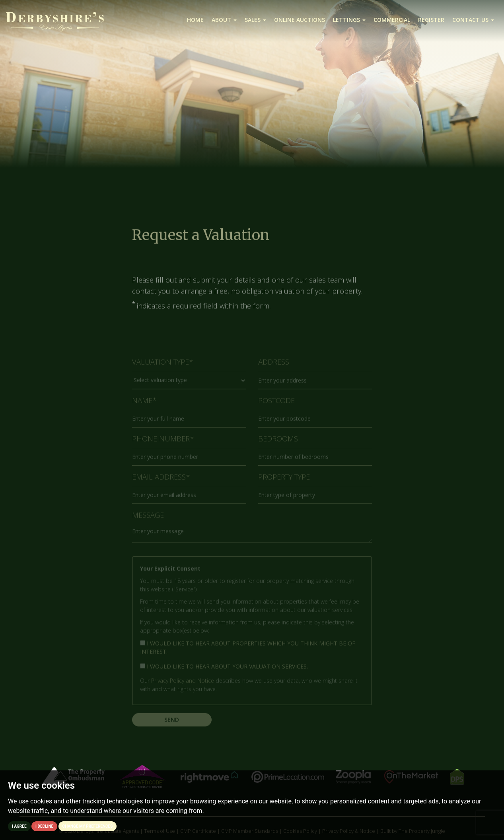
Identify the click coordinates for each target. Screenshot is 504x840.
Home (195, 20)
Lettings (349, 20)
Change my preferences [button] (88, 826)
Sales (255, 20)
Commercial (392, 20)
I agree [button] (19, 826)
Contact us (473, 20)
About (224, 20)
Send (172, 723)
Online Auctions (300, 20)
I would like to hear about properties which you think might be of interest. (248, 651)
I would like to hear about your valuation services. (224, 670)
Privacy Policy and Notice (183, 684)
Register (431, 20)
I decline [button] (44, 826)
